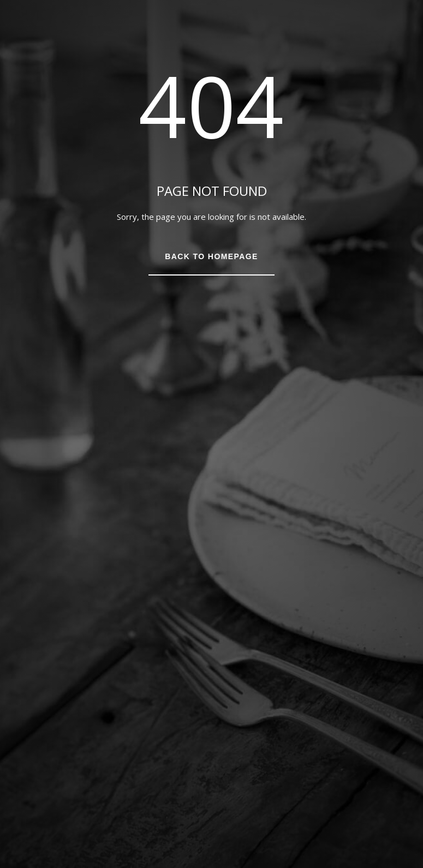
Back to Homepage (211, 256)
